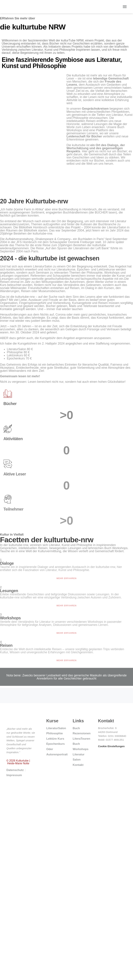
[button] (125, 7)
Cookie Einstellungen (111, 746)
